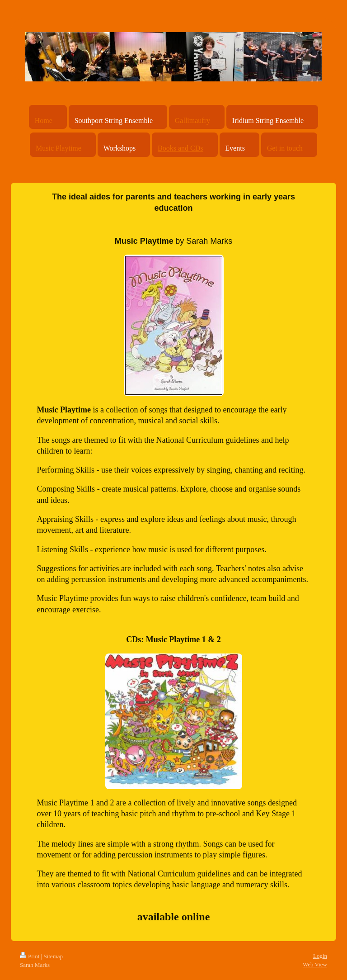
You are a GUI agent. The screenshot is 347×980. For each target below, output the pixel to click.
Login (320, 956)
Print (30, 956)
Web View (315, 964)
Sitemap (53, 956)
